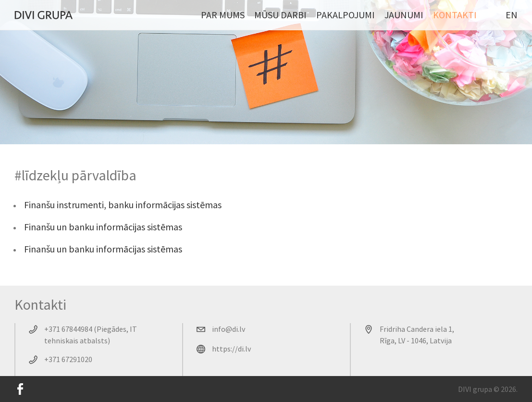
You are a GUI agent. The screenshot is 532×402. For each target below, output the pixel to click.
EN (512, 15)
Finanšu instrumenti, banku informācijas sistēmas (123, 205)
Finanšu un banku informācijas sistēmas (103, 227)
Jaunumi (404, 15)
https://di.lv (231, 349)
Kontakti (455, 15)
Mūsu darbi (280, 15)
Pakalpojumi (346, 15)
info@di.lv (229, 329)
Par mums (223, 15)
